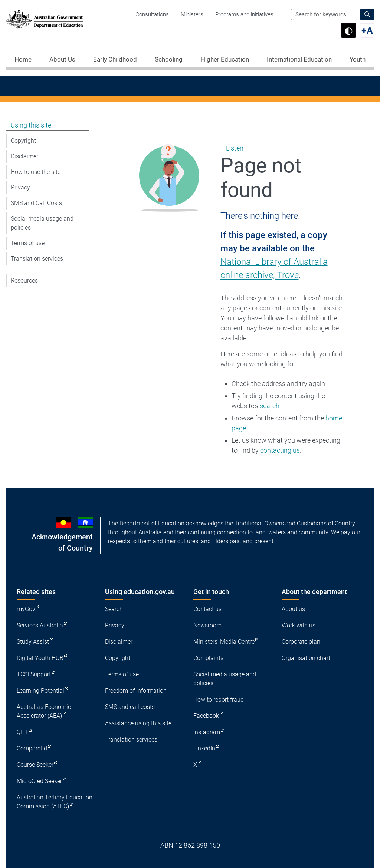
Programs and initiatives (244, 14)
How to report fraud (219, 699)
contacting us (280, 450)
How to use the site (36, 172)
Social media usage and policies (42, 223)
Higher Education (225, 59)
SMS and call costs (130, 707)
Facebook (206, 716)
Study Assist (33, 642)
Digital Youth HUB (40, 658)
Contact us (207, 609)
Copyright (23, 141)
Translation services (37, 259)
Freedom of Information (136, 691)
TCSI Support (34, 674)
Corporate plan (301, 642)
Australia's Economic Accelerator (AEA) (44, 711)
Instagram (207, 732)
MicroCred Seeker (39, 781)
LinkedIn (204, 748)
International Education (299, 59)
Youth (358, 59)
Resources (24, 280)
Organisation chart (306, 658)
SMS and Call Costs (36, 203)
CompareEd (32, 748)
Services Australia (40, 625)
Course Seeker (35, 765)
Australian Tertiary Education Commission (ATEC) (55, 802)
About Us (62, 59)
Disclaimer (24, 156)
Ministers (192, 14)
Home (23, 59)
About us (293, 609)
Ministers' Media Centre (224, 642)
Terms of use (28, 243)
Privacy (20, 187)
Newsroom (207, 625)
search (270, 406)
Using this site (31, 125)
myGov (26, 609)
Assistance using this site (138, 723)
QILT (22, 732)
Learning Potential (40, 691)
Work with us (299, 625)
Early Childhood (115, 59)
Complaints (208, 658)
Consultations (152, 14)
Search (114, 609)
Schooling (169, 59)
